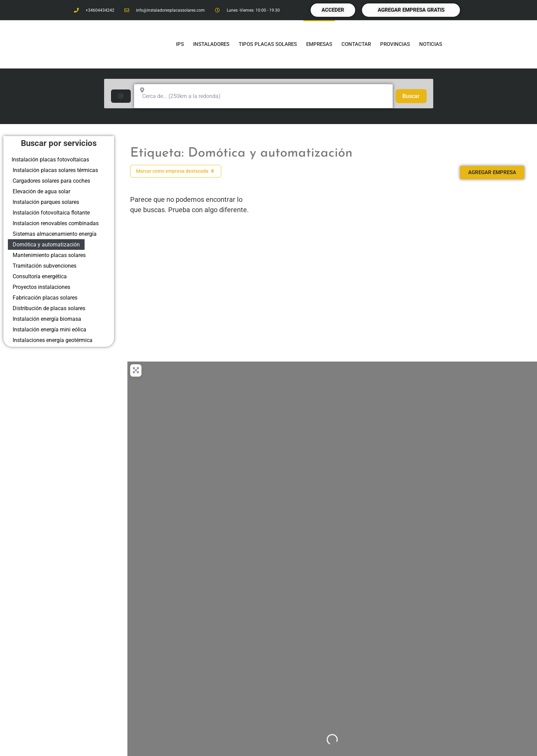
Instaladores (211, 44)
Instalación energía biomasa (47, 319)
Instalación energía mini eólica (49, 330)
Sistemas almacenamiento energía (55, 234)
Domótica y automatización (46, 245)
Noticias (431, 44)
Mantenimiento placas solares (49, 255)
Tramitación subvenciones (45, 266)
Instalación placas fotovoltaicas (50, 160)
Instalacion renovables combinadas (56, 223)
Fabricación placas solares (45, 298)
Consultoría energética (40, 276)
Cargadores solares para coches (51, 181)
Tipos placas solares (268, 44)
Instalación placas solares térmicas (55, 170)
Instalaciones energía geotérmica (53, 340)
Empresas (319, 44)
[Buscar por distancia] (121, 96)
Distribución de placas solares (49, 308)
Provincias (395, 44)
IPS (180, 44)
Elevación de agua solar (41, 191)
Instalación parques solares (46, 202)
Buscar (414, 96)
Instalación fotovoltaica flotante (51, 213)
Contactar (356, 44)
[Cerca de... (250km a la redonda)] (263, 96)
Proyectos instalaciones (41, 287)
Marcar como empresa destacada (176, 171)
